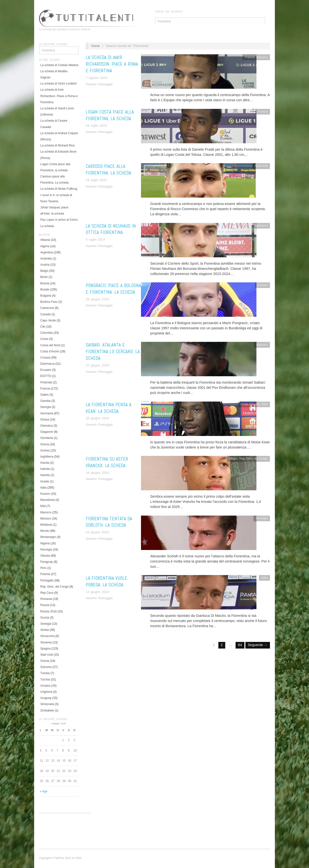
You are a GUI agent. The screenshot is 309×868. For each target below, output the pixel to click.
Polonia (45, 574)
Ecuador (46, 370)
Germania (47, 413)
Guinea (45, 450)
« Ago (44, 791)
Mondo (45, 531)
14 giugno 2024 (97, 592)
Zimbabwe (47, 710)
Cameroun (47, 308)
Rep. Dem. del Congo (54, 587)
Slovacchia (47, 636)
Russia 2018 (49, 611)
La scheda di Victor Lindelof (58, 84)
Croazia (45, 358)
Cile (43, 327)
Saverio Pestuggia (99, 84)
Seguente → (258, 645)
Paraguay (47, 562)
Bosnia (45, 283)
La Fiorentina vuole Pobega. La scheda (106, 581)
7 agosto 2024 (97, 78)
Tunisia (45, 673)
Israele (45, 481)
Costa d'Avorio (50, 351)
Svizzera (46, 667)
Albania (45, 240)
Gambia (45, 401)
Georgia (46, 407)
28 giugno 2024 (97, 299)
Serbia (45, 630)
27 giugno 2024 (97, 365)
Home (95, 46)
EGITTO (46, 376)
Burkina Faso (49, 302)
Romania (46, 599)
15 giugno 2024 (97, 532)
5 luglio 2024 (95, 239)
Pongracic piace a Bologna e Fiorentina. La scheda (113, 289)
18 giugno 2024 (97, 473)
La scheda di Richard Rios (57, 145)
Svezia (45, 661)
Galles (44, 395)
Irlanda (45, 463)
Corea (44, 339)
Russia (45, 605)
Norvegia (46, 550)
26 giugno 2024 (97, 418)
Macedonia (48, 500)
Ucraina (45, 686)
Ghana (45, 420)
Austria (45, 265)
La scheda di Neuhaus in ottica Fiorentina (111, 229)
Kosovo (45, 494)
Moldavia (46, 525)
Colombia (47, 333)
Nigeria (45, 543)
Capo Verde (48, 320)
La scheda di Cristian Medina (59, 65)
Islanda (45, 475)
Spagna (45, 649)
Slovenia (46, 642)
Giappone (47, 432)
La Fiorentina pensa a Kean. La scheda (109, 408)
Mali (43, 506)
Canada (45, 314)
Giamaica (47, 426)
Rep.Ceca (47, 593)
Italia (43, 488)
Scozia (45, 618)
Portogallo (47, 580)
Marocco (46, 512)
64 (240, 645)
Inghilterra (47, 457)
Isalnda (45, 469)
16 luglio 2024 (96, 125)
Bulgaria (46, 296)
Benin (44, 277)
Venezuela (47, 704)
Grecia (45, 444)
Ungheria (46, 692)
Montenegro (48, 537)
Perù (43, 568)
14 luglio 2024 (96, 180)
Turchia (45, 680)
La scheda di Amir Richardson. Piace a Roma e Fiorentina (59, 96)
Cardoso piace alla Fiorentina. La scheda (108, 170)
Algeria (45, 246)
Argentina (47, 252)
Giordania (47, 438)
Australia (46, 259)
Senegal (46, 624)
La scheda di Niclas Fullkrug (59, 189)
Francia (45, 389)
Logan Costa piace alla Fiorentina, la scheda (110, 115)
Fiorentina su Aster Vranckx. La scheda (107, 462)
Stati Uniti (47, 655)
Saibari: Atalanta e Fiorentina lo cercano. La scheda (113, 352)
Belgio (44, 271)
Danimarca (47, 364)
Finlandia (46, 382)
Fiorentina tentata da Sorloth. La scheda (109, 522)
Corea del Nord (50, 345)
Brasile (45, 289)
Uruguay (46, 698)
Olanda (45, 556)
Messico (46, 519)
